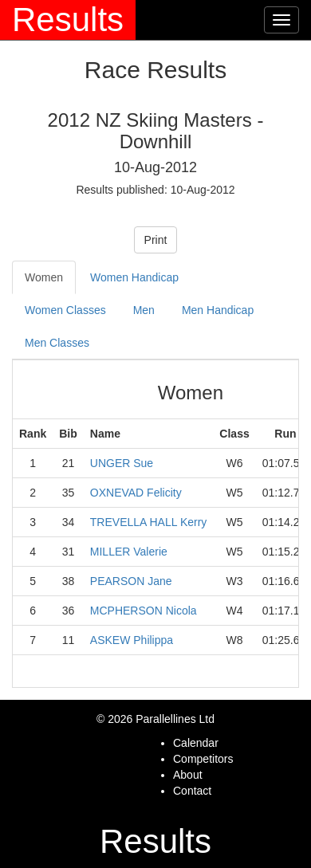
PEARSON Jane (131, 581)
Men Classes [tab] (57, 343)
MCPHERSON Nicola (144, 611)
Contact (192, 791)
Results (68, 20)
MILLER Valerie (129, 552)
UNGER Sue (122, 463)
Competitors (203, 759)
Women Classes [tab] (65, 310)
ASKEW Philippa (132, 640)
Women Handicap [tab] (134, 277)
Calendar (196, 743)
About (188, 775)
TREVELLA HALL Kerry (149, 522)
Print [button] (156, 240)
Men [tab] (144, 310)
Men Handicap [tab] (218, 310)
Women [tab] (44, 277)
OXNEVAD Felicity (136, 493)
